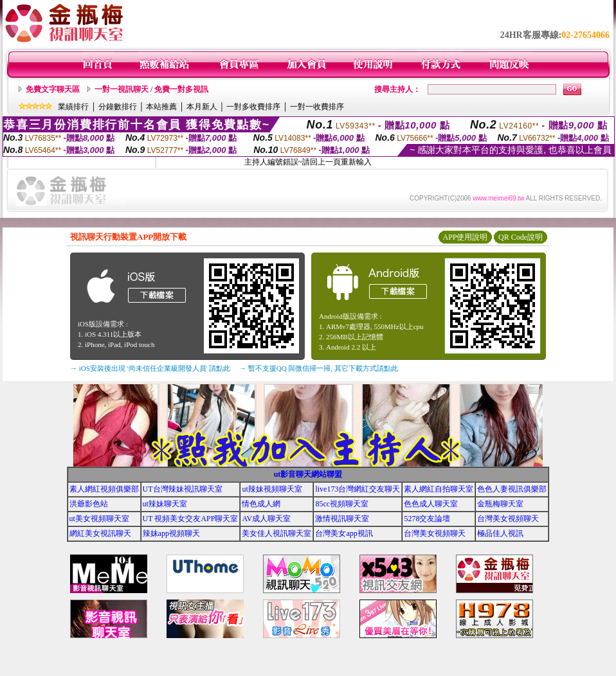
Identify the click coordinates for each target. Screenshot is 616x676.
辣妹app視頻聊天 (171, 533)
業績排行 (73, 107)
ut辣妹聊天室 (165, 504)
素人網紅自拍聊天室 (439, 489)
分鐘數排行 (118, 107)
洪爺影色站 (89, 504)
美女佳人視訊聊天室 (276, 533)
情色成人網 (261, 504)
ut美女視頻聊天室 (99, 519)
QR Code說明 (521, 237)
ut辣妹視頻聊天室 (272, 489)
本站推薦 (161, 107)
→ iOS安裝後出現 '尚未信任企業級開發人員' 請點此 (150, 368)
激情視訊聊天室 (342, 519)
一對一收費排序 (317, 107)
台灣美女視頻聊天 (508, 519)
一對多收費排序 (253, 107)
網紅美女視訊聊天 (100, 533)
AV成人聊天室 (266, 519)
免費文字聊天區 (53, 89)
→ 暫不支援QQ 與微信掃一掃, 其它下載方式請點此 (319, 368)
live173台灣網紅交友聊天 (358, 489)
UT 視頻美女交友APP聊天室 (191, 519)
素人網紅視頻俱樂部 (104, 489)
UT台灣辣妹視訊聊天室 (183, 489)
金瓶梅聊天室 (500, 504)
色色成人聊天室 (431, 504)
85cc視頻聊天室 (342, 504)
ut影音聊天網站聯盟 (308, 474)
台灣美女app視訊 (344, 533)
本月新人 (202, 107)
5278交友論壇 (427, 519)
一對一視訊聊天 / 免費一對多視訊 (151, 89)
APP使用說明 (465, 237)
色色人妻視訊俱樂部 (512, 489)
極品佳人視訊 (500, 533)
